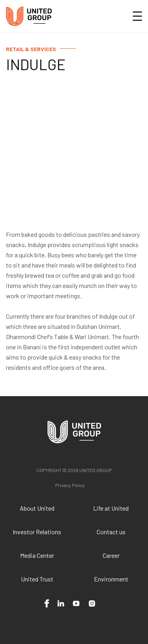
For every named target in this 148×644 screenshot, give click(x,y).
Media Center (37, 555)
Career (111, 555)
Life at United (111, 508)
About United (37, 508)
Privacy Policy (70, 485)
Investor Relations (37, 532)
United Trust (37, 579)
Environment (111, 579)
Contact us (111, 532)
